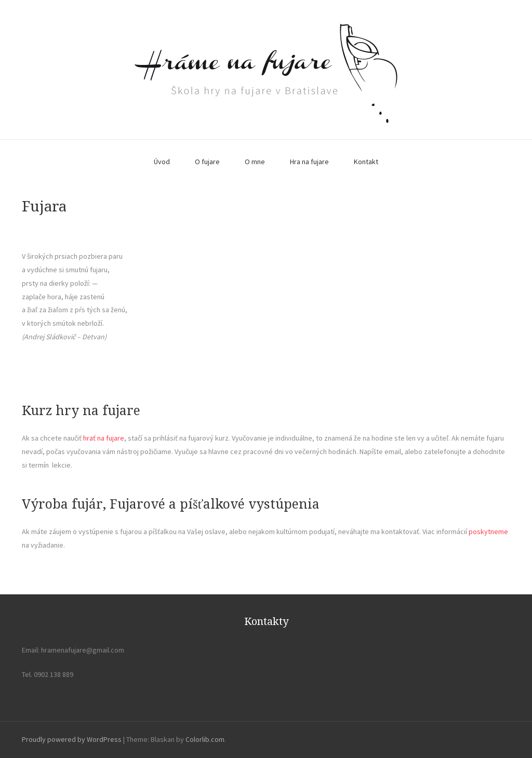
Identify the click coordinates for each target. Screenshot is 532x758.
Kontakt (366, 162)
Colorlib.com (205, 739)
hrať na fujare (104, 438)
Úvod (162, 162)
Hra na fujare (309, 162)
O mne (255, 162)
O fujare (207, 162)
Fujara (44, 207)
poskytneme (488, 531)
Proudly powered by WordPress (72, 739)
